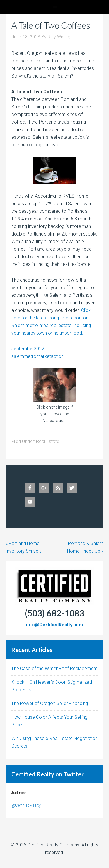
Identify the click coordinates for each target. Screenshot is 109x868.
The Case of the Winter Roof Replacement (54, 668)
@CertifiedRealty (26, 805)
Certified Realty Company (53, 845)
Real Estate (48, 441)
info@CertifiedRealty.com (54, 625)
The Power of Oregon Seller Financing (50, 703)
